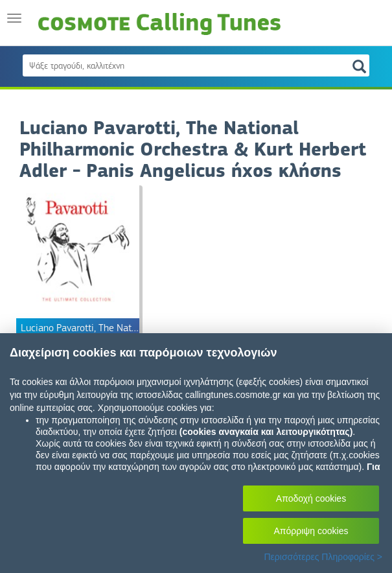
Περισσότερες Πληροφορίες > (323, 557)
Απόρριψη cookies (311, 531)
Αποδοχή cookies (311, 498)
